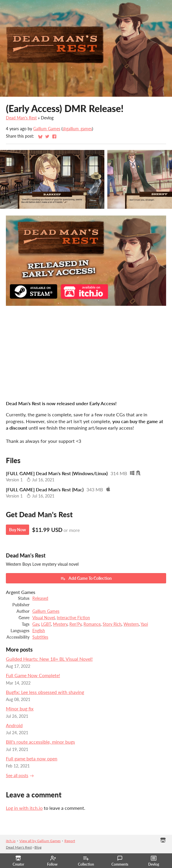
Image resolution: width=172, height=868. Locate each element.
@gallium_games (77, 129)
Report (70, 841)
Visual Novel (44, 618)
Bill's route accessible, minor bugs (40, 742)
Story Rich (112, 624)
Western (131, 624)
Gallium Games (47, 129)
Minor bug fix (20, 708)
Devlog (154, 861)
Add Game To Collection (86, 578)
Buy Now (17, 530)
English (39, 631)
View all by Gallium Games (40, 841)
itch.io (11, 841)
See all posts (17, 776)
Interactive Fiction (73, 618)
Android (14, 725)
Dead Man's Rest (21, 118)
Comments (120, 861)
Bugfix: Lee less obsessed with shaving (45, 692)
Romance (92, 624)
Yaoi (144, 624)
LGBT (46, 624)
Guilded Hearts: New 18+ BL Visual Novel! (49, 659)
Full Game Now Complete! (33, 675)
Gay (36, 624)
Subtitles (40, 637)
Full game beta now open (32, 758)
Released (40, 598)
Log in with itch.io (24, 808)
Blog (38, 847)
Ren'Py (75, 624)
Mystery (60, 624)
